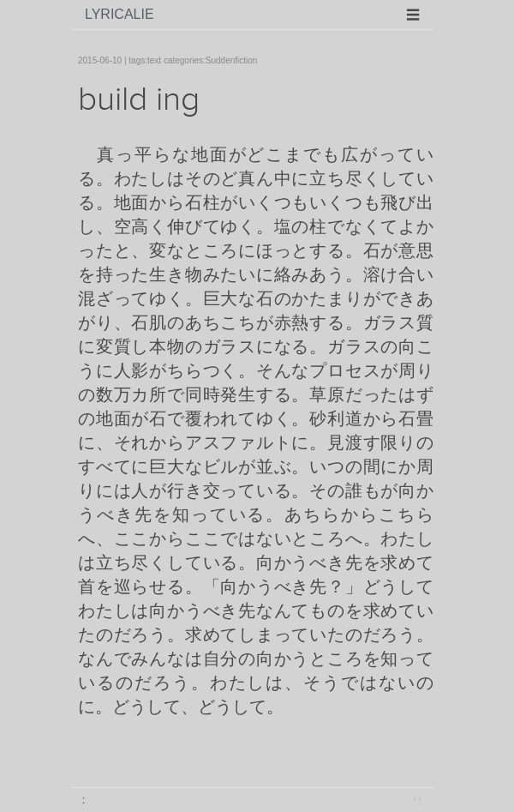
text (154, 60)
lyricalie (120, 14)
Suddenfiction (232, 60)
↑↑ (417, 800)
